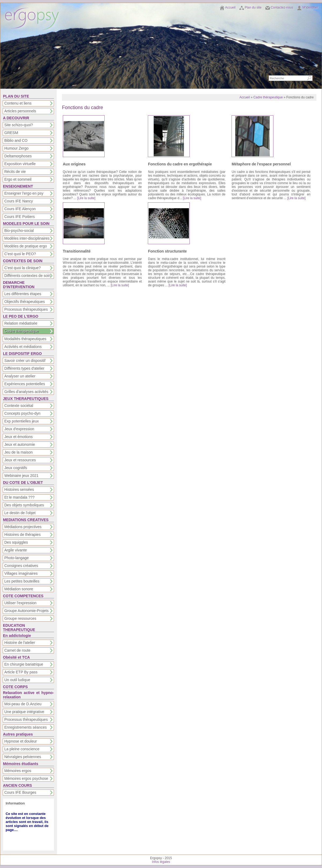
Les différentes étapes (23, 294)
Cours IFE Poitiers (20, 217)
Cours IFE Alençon (20, 209)
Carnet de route (17, 650)
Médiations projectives (23, 527)
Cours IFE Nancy (19, 201)
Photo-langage (17, 558)
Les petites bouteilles (22, 581)
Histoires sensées (19, 489)
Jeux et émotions (19, 437)
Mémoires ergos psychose (26, 778)
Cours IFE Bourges (20, 792)
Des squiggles (16, 542)
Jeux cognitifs (16, 468)
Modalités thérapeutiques (25, 339)
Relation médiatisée (21, 323)
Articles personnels (20, 111)
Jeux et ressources (20, 460)
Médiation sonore (19, 589)
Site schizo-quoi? (19, 125)
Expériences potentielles (25, 384)
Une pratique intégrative (24, 712)
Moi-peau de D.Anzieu (23, 704)
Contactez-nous (282, 8)
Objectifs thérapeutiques (25, 302)
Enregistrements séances (25, 727)
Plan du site (253, 8)
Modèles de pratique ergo (26, 246)
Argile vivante (16, 550)
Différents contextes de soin (28, 276)
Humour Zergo (16, 148)
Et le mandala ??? (19, 497)
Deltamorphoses (18, 156)
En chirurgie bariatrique (24, 664)
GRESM (11, 133)
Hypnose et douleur (21, 741)
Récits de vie (15, 172)
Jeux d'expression (19, 429)
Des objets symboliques (24, 505)
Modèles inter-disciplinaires (27, 238)
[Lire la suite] (86, 198)
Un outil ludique (17, 680)
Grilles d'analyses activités (26, 392)
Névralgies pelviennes (23, 757)
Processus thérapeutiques (26, 309)
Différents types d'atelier (24, 368)
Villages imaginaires (21, 573)
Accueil (230, 8)
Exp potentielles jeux (21, 421)
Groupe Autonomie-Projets (26, 611)
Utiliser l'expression (20, 603)
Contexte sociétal (19, 406)
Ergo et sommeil (18, 179)
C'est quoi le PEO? (20, 254)
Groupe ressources (20, 618)
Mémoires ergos (18, 771)
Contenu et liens (18, 103)
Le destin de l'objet (20, 513)
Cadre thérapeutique (21, 331)
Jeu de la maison (19, 452)
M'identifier (310, 8)
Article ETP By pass (21, 672)
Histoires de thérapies (22, 535)
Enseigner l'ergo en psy (24, 193)
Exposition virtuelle (20, 164)
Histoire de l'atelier (20, 643)
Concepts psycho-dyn (22, 413)
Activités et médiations (23, 347)
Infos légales (161, 862)
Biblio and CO (16, 140)
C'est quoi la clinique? (23, 268)
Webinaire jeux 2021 (21, 476)
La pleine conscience (22, 749)
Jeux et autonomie (20, 444)
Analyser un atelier (20, 376)
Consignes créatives (21, 566)
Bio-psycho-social (19, 231)
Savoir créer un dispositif (25, 361)
